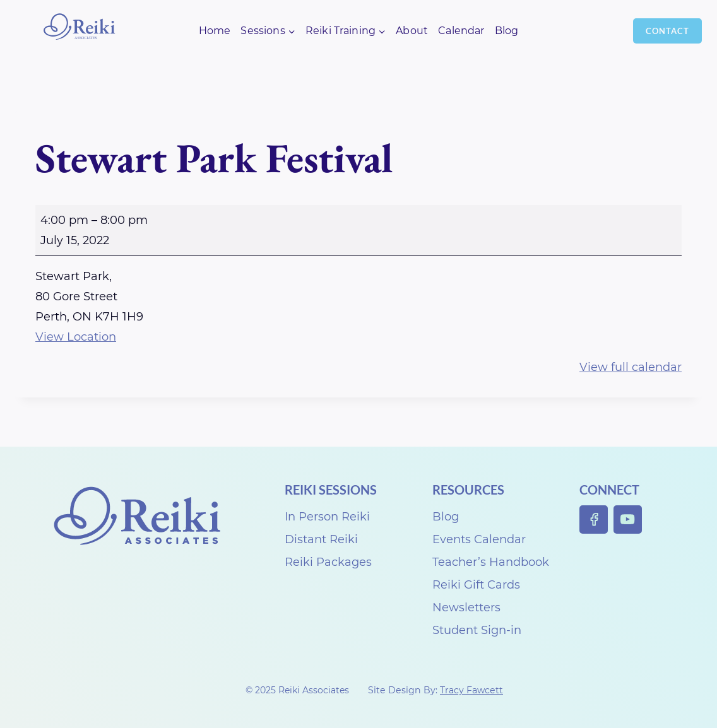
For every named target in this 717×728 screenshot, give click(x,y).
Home (215, 31)
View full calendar (631, 367)
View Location (76, 337)
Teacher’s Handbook (491, 562)
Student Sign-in (477, 630)
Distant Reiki (321, 539)
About (412, 31)
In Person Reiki (327, 517)
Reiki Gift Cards (476, 585)
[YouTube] (628, 520)
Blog (507, 31)
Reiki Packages (328, 562)
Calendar (461, 31)
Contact (667, 31)
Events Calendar (479, 539)
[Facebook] (594, 520)
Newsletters (466, 608)
